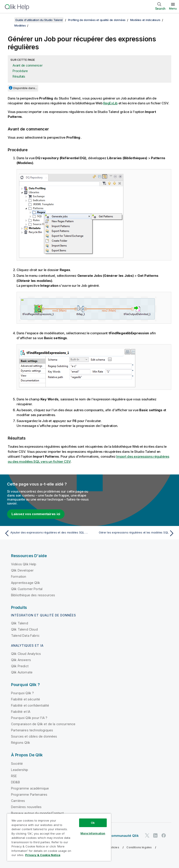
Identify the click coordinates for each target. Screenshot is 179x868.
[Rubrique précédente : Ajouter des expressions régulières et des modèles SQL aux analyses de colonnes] (46, 533)
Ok (93, 823)
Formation (19, 576)
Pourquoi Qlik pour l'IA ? (29, 718)
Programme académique (30, 788)
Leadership (20, 770)
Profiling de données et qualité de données (97, 20)
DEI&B (15, 782)
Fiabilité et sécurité (26, 699)
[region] (59, 837)
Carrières (18, 801)
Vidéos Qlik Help (24, 564)
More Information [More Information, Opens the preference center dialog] (93, 833)
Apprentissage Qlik (26, 583)
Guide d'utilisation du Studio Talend (39, 20)
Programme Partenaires (29, 794)
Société (17, 764)
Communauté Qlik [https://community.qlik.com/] (124, 836)
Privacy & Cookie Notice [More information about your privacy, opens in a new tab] (43, 855)
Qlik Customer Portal (27, 589)
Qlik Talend (20, 623)
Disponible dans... (25, 88)
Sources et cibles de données (34, 736)
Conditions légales (139, 847)
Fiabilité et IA (21, 712)
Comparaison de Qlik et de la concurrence (43, 724)
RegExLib (110, 103)
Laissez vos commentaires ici (36, 514)
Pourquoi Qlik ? (22, 693)
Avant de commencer (28, 65)
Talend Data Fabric (25, 636)
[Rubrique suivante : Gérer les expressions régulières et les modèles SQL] (133, 533)
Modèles (20, 25)
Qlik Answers (21, 660)
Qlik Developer (22, 570)
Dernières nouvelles (26, 807)
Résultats (19, 76)
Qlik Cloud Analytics (26, 654)
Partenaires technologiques (32, 730)
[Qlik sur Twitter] (147, 835)
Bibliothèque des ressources (33, 595)
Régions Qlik (21, 743)
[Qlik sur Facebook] (164, 835)
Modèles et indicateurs (145, 20)
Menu (173, 8)
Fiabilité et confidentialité (30, 705)
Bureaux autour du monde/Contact (37, 813)
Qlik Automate (22, 672)
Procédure (20, 71)
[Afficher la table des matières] (9, 20)
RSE (14, 776)
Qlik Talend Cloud (24, 629)
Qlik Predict (20, 666)
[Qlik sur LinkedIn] (155, 835)
